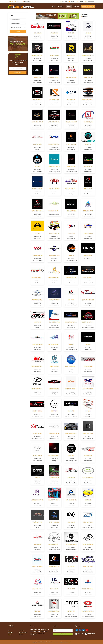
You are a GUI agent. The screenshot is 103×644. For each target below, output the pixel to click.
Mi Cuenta (22, 635)
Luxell (69, 642)
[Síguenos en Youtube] (18, 2)
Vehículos (61, 6)
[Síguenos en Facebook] (13, 2)
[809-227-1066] (26, 2)
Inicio (53, 6)
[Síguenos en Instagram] (10, 2)
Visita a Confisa (23, 632)
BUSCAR (18, 31)
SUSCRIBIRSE (63, 634)
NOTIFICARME (18, 73)
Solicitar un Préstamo (88, 6)
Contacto (77, 6)
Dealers (69, 6)
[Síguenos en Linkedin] (15, 2)
